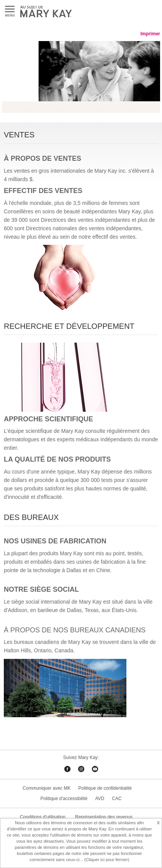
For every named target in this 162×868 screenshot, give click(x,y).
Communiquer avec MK (47, 788)
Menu (10, 9)
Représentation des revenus (104, 817)
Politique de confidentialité (105, 788)
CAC (117, 799)
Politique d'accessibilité (64, 799)
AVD (100, 799)
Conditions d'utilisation (43, 817)
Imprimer (150, 34)
